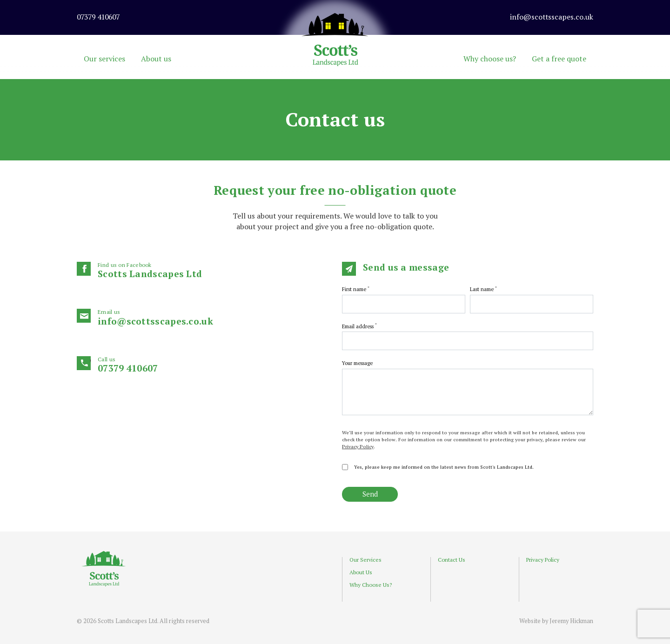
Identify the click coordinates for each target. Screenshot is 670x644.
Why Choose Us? (371, 585)
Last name (483, 289)
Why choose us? (490, 59)
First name (356, 289)
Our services (104, 59)
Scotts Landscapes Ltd (213, 270)
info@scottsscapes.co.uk (213, 317)
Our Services (365, 560)
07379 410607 (213, 365)
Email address (359, 326)
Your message (357, 363)
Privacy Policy (358, 446)
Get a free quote (559, 59)
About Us (361, 572)
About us (156, 59)
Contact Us (452, 560)
